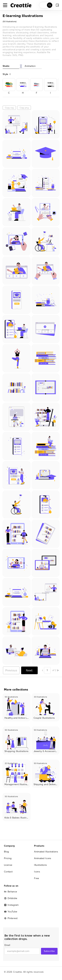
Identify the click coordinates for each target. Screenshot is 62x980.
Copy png (24, 108)
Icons (37, 872)
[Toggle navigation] (5, 5)
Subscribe (49, 951)
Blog (6, 852)
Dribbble (11, 898)
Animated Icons (43, 858)
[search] (46, 5)
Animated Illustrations (46, 852)
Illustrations (40, 865)
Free (37, 878)
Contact (8, 872)
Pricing (8, 858)
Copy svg (9, 108)
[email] (22, 951)
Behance (10, 892)
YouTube (11, 912)
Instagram (11, 905)
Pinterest (11, 918)
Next (29, 670)
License (8, 865)
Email (7, 945)
